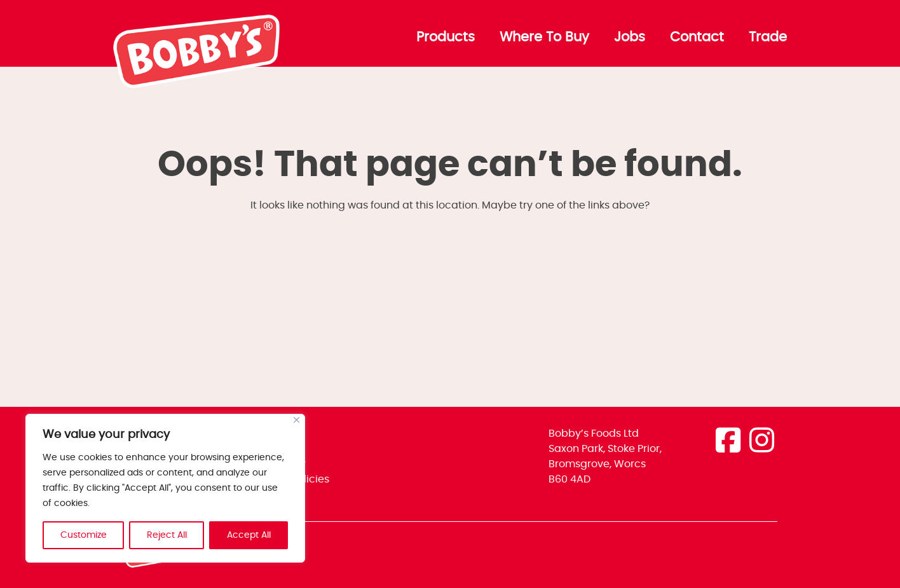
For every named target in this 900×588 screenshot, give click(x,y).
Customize (84, 535)
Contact (697, 38)
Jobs (630, 38)
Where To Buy (544, 38)
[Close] (297, 420)
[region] (165, 488)
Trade (768, 38)
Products (446, 38)
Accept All (249, 535)
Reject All (167, 535)
